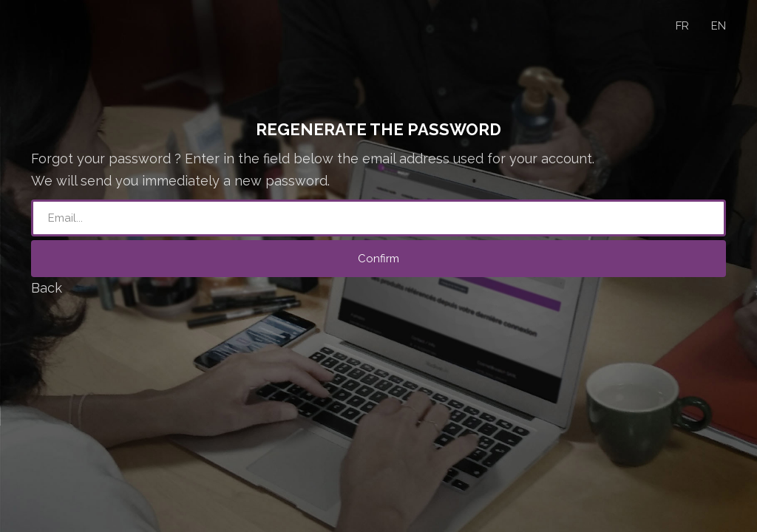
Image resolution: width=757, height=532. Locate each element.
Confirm (378, 259)
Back (47, 288)
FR (682, 26)
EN (719, 26)
